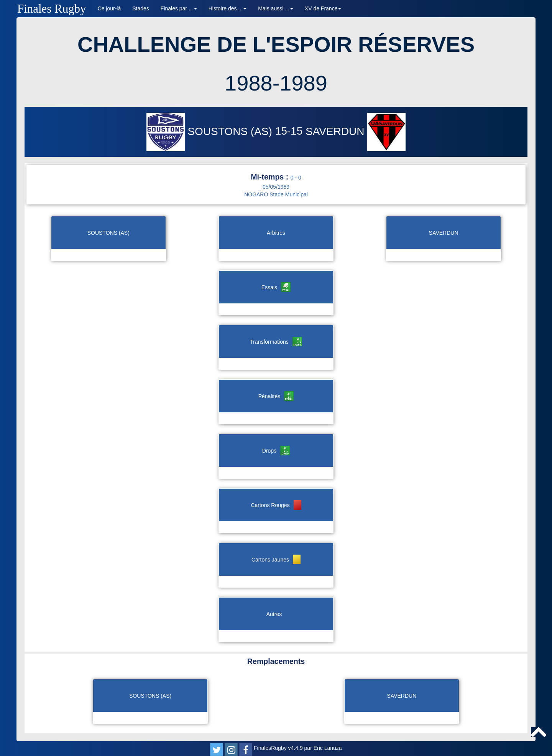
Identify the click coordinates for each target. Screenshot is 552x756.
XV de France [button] (323, 8)
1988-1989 (276, 83)
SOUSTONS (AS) (211, 131)
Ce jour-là (109, 8)
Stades (141, 8)
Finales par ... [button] (179, 8)
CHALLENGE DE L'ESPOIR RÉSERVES (276, 44)
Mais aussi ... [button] (276, 8)
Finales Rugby (52, 9)
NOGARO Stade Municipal (276, 194)
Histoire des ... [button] (228, 8)
